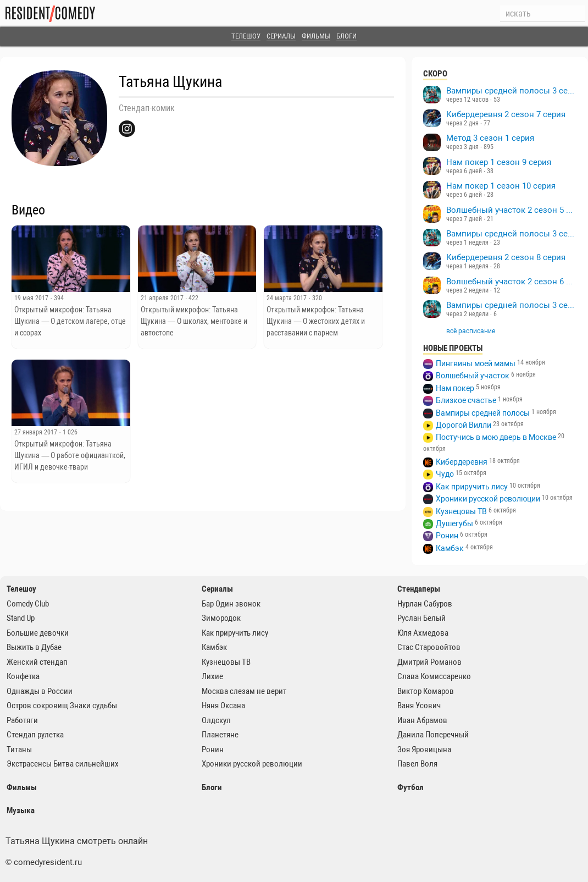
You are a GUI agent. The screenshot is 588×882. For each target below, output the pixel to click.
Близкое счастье (466, 400)
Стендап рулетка (35, 735)
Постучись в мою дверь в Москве (496, 437)
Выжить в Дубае (34, 647)
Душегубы (454, 523)
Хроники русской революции (488, 499)
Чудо (445, 474)
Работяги (22, 720)
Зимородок (221, 618)
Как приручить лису (472, 487)
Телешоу (246, 36)
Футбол (411, 787)
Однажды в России (40, 691)
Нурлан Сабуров (425, 604)
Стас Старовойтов (429, 647)
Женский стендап (37, 662)
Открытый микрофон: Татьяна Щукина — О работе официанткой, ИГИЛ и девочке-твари (70, 455)
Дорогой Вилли (464, 425)
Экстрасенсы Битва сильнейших (63, 764)
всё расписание (471, 331)
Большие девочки (38, 633)
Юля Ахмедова (423, 633)
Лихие (212, 676)
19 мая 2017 (32, 298)
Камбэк (450, 548)
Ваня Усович (419, 705)
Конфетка (23, 676)
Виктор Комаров (426, 691)
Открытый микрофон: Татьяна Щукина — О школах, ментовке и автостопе (194, 321)
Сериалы (281, 36)
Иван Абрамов (422, 720)
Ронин (447, 536)
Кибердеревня (462, 462)
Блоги (346, 36)
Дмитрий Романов (429, 662)
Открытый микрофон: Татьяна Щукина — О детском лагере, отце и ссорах (70, 321)
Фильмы (316, 36)
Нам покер (455, 388)
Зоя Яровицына (424, 749)
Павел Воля (417, 764)
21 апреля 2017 (163, 298)
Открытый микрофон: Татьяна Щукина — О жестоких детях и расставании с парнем (316, 321)
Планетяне (220, 735)
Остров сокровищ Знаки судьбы (62, 705)
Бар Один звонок (231, 604)
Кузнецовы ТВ (461, 511)
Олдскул (216, 720)
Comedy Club (28, 604)
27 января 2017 (37, 432)
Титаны (19, 749)
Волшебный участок (473, 376)
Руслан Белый (421, 618)
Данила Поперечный (433, 735)
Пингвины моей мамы (476, 363)
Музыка (21, 811)
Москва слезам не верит (244, 691)
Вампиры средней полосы (483, 413)
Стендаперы (419, 589)
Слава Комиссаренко (434, 676)
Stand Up (21, 618)
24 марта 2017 (287, 298)
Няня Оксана (223, 705)
